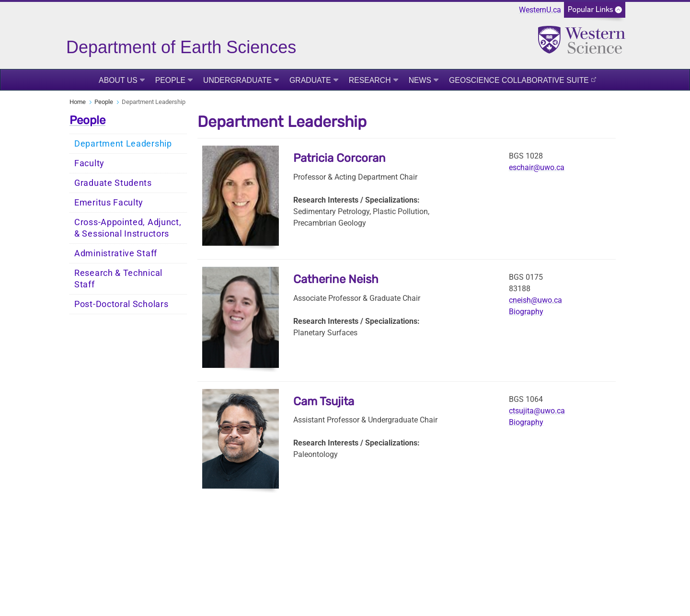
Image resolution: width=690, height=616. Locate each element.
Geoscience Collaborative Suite (519, 80)
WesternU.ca (540, 10)
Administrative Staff (116, 253)
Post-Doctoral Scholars (121, 304)
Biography (526, 312)
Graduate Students (113, 183)
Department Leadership (123, 144)
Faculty (89, 163)
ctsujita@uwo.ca (537, 411)
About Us (118, 80)
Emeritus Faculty (109, 203)
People (170, 80)
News (420, 80)
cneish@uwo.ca (535, 300)
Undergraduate (237, 80)
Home (78, 102)
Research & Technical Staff (118, 279)
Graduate (310, 80)
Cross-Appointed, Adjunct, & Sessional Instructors (128, 228)
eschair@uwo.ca (537, 167)
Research (370, 80)
